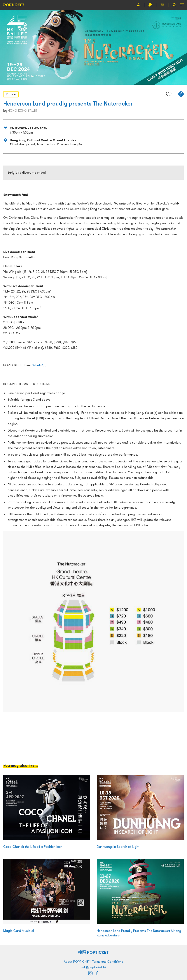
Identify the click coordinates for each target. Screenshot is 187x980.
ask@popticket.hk (94, 967)
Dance (11, 94)
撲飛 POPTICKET (93, 952)
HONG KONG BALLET (23, 111)
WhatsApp (40, 365)
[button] (181, 94)
